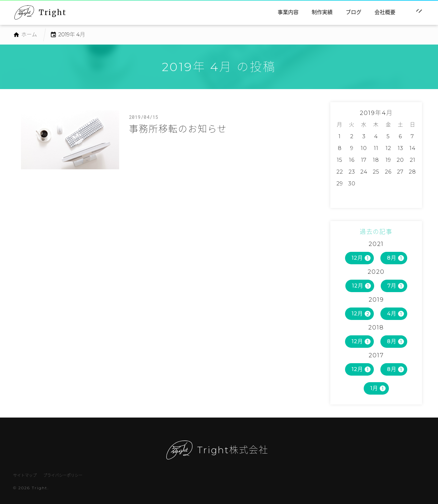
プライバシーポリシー (63, 475)
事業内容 (288, 12)
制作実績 (322, 12)
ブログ (354, 12)
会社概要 (385, 12)
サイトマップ (25, 475)
